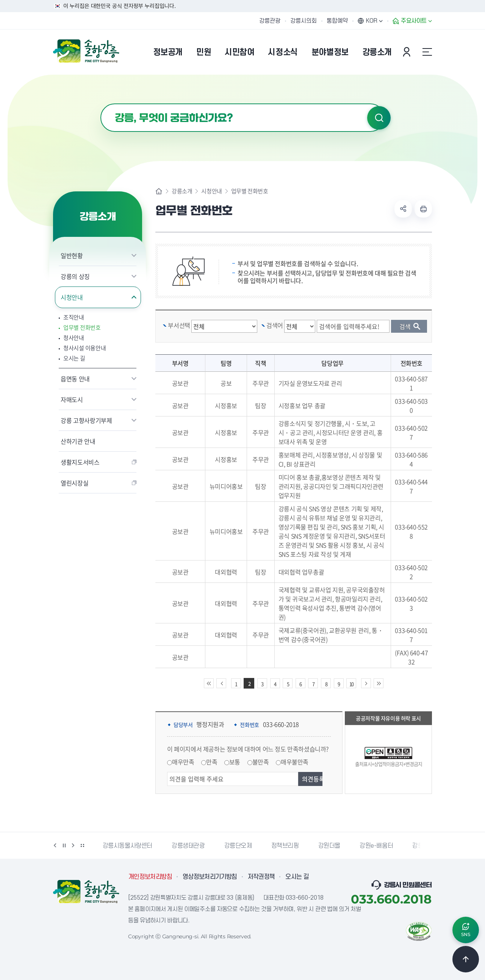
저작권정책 (261, 877)
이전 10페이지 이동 (221, 683)
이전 (55, 845)
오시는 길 (74, 358)
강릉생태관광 (188, 846)
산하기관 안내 (78, 441)
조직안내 (74, 317)
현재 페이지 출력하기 (423, 209)
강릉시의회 (304, 21)
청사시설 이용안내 (84, 348)
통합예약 (337, 21)
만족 (212, 762)
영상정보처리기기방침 (210, 877)
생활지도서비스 (80, 462)
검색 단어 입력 (357, 320)
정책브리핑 (285, 846)
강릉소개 (182, 191)
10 (351, 684)
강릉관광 (270, 21)
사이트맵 (427, 52)
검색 (379, 118)
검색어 (275, 325)
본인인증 (408, 52)
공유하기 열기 (403, 209)
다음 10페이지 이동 (366, 683)
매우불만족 (295, 762)
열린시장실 (74, 483)
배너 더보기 (82, 845)
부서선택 (179, 325)
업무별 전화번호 (82, 328)
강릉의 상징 (75, 276)
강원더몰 (329, 846)
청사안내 (74, 338)
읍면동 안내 (75, 379)
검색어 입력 (101, 104)
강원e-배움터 (376, 846)
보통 (235, 762)
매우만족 (183, 762)
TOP (466, 959)
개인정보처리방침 (150, 877)
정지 (64, 845)
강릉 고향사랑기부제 (86, 420)
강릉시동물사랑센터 (128, 846)
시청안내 (72, 297)
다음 (73, 845)
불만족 (261, 762)
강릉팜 (421, 846)
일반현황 (72, 255)
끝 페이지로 (379, 683)
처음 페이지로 (209, 683)
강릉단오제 (238, 846)
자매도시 (72, 399)
